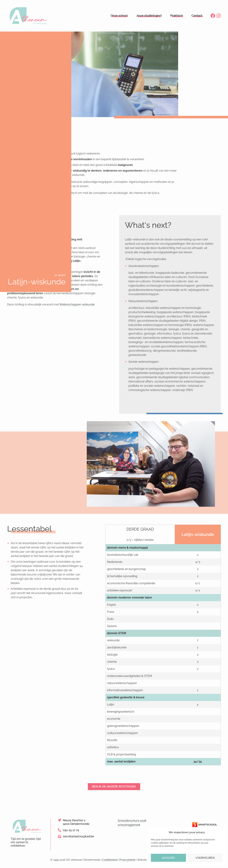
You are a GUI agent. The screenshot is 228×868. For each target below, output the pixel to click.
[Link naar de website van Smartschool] (205, 825)
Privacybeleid (127, 860)
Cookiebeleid (110, 860)
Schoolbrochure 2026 (132, 821)
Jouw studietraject (149, 16)
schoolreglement (129, 825)
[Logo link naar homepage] (28, 16)
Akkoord (168, 858)
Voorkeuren (205, 858)
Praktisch (177, 16)
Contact (197, 16)
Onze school (119, 16)
